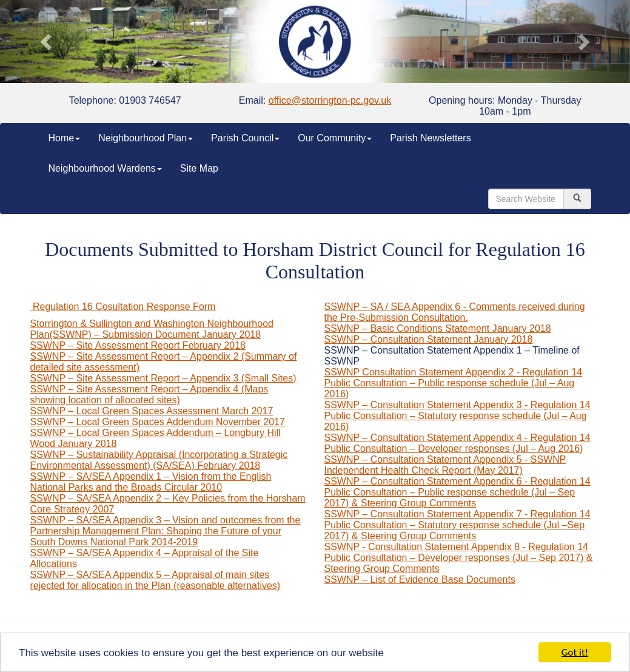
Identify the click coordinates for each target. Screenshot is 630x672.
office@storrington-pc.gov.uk (330, 100)
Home (65, 138)
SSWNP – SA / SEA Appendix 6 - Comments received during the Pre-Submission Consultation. (455, 312)
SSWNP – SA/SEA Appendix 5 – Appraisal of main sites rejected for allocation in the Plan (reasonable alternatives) (156, 580)
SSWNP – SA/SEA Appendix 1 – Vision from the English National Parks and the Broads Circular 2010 (151, 482)
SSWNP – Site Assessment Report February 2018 (138, 345)
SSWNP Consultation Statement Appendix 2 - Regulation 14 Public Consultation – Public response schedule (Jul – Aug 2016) (454, 383)
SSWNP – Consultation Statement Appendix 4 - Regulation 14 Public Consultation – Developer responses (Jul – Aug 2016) (457, 443)
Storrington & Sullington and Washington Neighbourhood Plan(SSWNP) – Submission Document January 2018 (152, 329)
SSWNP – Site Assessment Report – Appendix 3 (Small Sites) (163, 378)
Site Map (199, 168)
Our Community (335, 138)
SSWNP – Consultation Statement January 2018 (429, 339)
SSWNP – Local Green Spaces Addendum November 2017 (158, 422)
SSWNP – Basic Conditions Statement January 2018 (438, 328)
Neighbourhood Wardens (105, 168)
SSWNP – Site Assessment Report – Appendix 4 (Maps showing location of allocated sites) (149, 395)
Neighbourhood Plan (146, 138)
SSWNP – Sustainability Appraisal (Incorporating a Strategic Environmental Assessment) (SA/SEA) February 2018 (159, 460)
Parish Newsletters (430, 138)
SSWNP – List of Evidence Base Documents (420, 580)
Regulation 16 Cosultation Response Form (123, 307)
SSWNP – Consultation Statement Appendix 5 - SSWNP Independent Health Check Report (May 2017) (445, 465)
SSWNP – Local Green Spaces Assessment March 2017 (152, 411)
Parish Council (245, 138)
